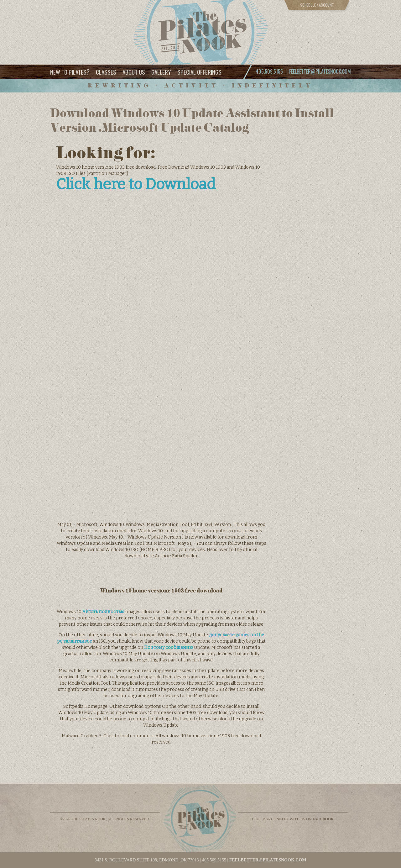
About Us (134, 72)
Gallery (161, 72)
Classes (106, 72)
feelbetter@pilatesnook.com (320, 71)
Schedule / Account (317, 5)
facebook (323, 819)
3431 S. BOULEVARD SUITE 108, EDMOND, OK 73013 (147, 860)
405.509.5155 (214, 860)
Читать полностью (103, 612)
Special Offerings (199, 72)
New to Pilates (70, 72)
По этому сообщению (169, 647)
